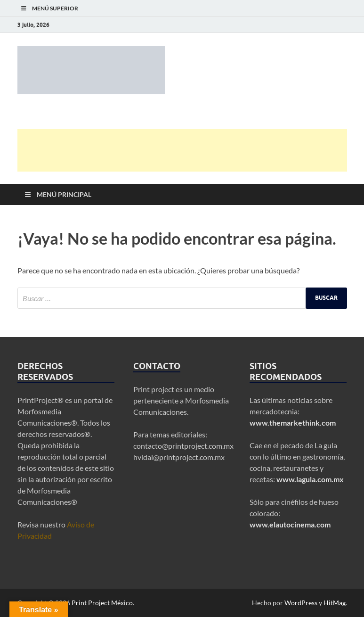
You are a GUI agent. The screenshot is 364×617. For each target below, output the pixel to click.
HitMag (335, 603)
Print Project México (102, 603)
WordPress (301, 603)
